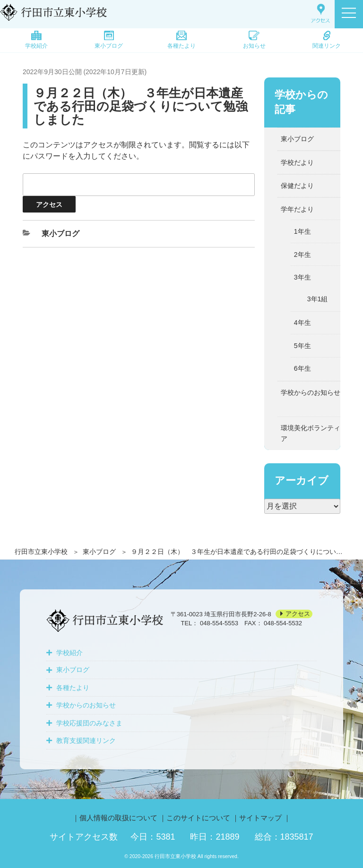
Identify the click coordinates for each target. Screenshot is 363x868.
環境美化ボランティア (311, 433)
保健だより (297, 186)
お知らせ (254, 40)
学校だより (297, 162)
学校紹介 (36, 40)
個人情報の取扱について (118, 818)
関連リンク (327, 40)
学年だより (297, 209)
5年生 (302, 346)
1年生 (302, 231)
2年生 (302, 255)
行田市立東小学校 (41, 552)
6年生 (302, 368)
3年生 (302, 277)
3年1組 (318, 299)
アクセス (298, 614)
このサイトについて (198, 818)
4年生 (302, 323)
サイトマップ (260, 818)
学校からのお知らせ (311, 392)
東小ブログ (109, 40)
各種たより (181, 40)
